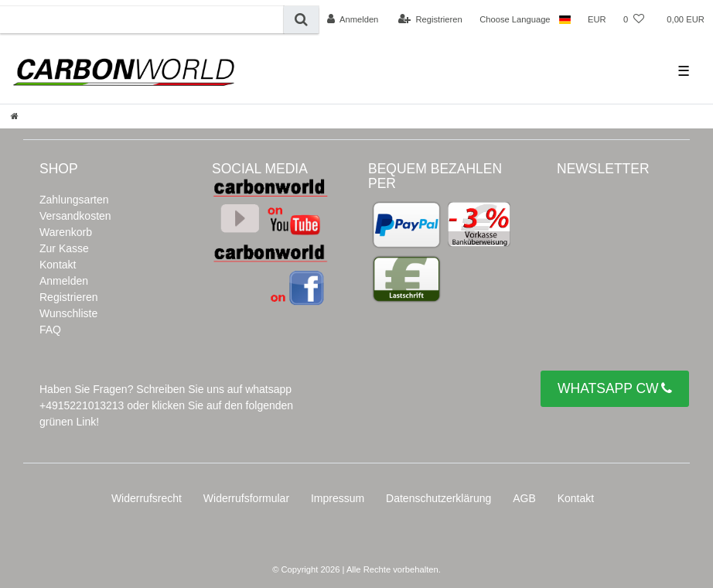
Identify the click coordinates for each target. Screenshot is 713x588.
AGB (524, 498)
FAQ (50, 330)
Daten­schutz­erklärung (438, 498)
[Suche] (301, 20)
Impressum (338, 498)
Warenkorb (66, 232)
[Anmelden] (353, 19)
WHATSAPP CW (615, 389)
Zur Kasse (64, 248)
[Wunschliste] (634, 19)
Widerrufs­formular (246, 498)
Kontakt (58, 265)
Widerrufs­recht (147, 498)
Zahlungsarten (74, 200)
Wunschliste (68, 313)
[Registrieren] (430, 19)
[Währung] (597, 19)
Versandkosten (75, 216)
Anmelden (64, 281)
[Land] (565, 19)
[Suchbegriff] (142, 20)
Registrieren (68, 297)
